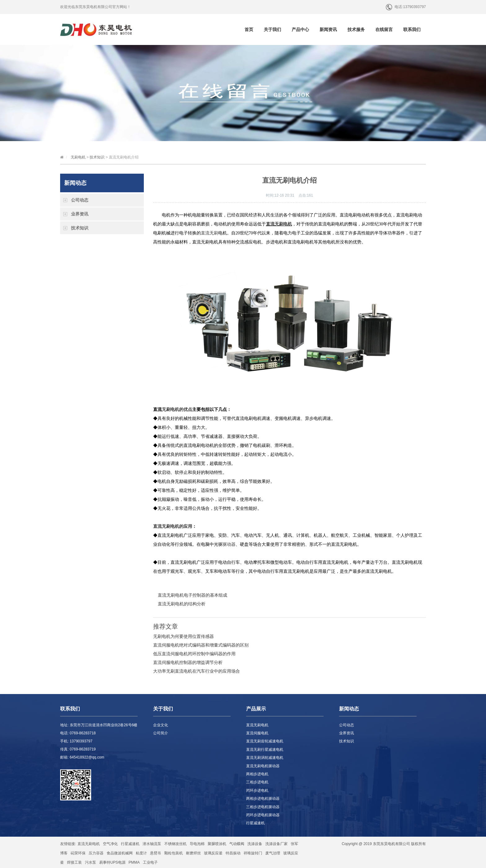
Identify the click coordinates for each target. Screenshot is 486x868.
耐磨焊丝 (193, 853)
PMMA (134, 862)
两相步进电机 (257, 774)
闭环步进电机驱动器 (263, 815)
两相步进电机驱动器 (263, 799)
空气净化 (110, 844)
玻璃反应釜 (213, 853)
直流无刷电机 (257, 725)
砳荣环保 (78, 853)
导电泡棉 (197, 844)
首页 (249, 29)
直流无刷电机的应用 (173, 526)
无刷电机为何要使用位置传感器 (183, 636)
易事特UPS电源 (112, 862)
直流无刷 (210, 233)
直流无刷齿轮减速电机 (265, 741)
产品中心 (300, 29)
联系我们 (412, 29)
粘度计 (141, 853)
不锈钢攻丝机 (175, 844)
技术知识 (97, 157)
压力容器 (96, 853)
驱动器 (229, 544)
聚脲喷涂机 (217, 844)
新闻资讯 (328, 29)
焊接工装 (74, 862)
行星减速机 (255, 823)
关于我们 (272, 29)
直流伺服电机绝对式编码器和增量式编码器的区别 (201, 645)
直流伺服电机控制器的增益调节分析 (188, 662)
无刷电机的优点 (177, 410)
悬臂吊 (156, 853)
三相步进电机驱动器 (263, 807)
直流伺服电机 (257, 733)
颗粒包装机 (174, 853)
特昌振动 (233, 853)
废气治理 (273, 853)
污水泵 (91, 862)
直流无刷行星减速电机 (265, 750)
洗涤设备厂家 (276, 844)
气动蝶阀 (237, 844)
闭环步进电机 (257, 790)
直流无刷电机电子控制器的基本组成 (192, 595)
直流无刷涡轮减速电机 (265, 758)
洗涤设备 (255, 844)
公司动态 (80, 200)
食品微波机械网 (120, 853)
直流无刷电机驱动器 (263, 766)
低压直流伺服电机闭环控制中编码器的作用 (194, 654)
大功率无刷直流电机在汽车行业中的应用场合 (197, 671)
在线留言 (384, 29)
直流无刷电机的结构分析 (182, 604)
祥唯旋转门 (253, 853)
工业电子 (150, 862)
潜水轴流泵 (152, 844)
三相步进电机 (257, 782)
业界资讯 (80, 214)
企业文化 (161, 725)
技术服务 (356, 29)
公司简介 (161, 733)
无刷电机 (78, 157)
